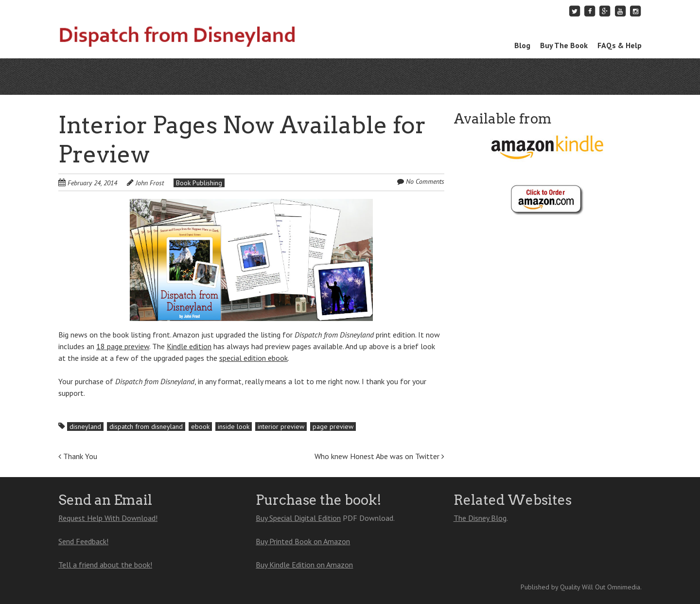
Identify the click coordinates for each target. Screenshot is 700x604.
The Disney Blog (480, 518)
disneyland (85, 426)
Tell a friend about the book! (105, 565)
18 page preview (123, 346)
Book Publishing (199, 183)
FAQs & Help (620, 45)
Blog (522, 45)
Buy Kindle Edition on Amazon (304, 565)
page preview (333, 426)
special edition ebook (254, 358)
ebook (200, 426)
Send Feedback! (83, 541)
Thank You (78, 456)
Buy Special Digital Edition (298, 518)
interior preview (281, 426)
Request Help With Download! (108, 518)
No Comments (425, 181)
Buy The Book (564, 45)
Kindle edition (189, 346)
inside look (234, 426)
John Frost (150, 183)
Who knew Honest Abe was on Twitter (379, 456)
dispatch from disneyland (146, 426)
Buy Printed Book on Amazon (303, 541)
